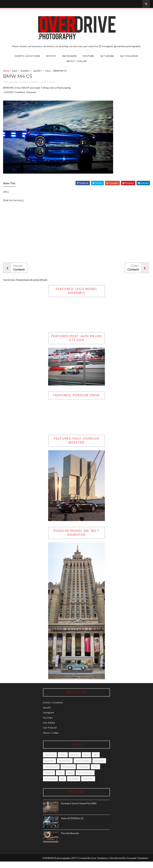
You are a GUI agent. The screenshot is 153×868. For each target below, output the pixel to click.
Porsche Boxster (75, 839)
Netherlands (55, 755)
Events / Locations (27, 56)
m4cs (48, 71)
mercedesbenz (69, 761)
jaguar (99, 773)
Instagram (69, 56)
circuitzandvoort (71, 767)
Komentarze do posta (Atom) (32, 280)
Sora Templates (100, 864)
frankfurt (25, 71)
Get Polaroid (129, 56)
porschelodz (54, 785)
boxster (67, 755)
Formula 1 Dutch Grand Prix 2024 (83, 810)
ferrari (66, 773)
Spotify (51, 56)
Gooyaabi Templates (137, 864)
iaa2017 (37, 71)
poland (91, 755)
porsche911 (54, 761)
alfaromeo (78, 773)
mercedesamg (87, 767)
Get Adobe (107, 56)
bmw (15, 71)
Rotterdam (79, 755)
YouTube (88, 56)
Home (6, 71)
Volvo (100, 755)
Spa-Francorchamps (57, 779)
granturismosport (87, 761)
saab (87, 779)
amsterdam (54, 773)
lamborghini (54, 767)
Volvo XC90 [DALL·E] (77, 825)
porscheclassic (75, 779)
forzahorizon (69, 785)
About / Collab (76, 61)
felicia (89, 773)
